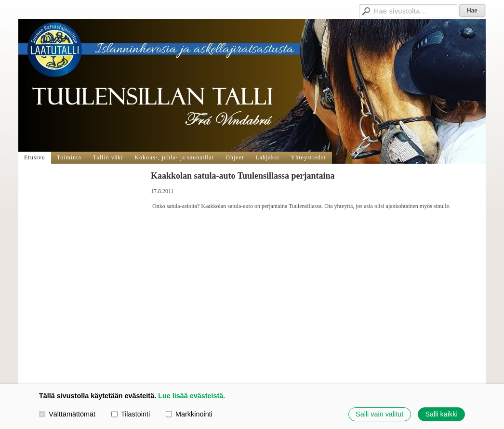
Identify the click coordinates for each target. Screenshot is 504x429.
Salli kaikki (441, 414)
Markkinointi (189, 414)
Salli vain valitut (379, 414)
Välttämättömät (67, 414)
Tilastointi (131, 414)
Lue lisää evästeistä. (192, 396)
